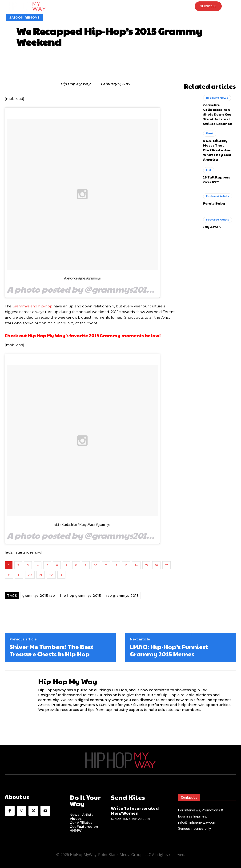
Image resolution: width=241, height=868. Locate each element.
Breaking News (216, 96)
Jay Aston (211, 209)
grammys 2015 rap (39, 596)
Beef (209, 124)
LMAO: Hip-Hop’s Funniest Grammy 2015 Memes (169, 650)
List (209, 154)
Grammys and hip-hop (33, 306)
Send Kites (119, 816)
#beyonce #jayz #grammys (82, 278)
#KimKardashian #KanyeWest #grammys (82, 525)
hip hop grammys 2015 (80, 596)
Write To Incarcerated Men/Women (131, 809)
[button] (120, 6)
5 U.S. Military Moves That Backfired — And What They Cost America (220, 136)
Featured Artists (217, 179)
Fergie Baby (213, 186)
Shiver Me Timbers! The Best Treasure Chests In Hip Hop (51, 650)
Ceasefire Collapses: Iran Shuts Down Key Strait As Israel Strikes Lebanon (219, 108)
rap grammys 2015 (122, 596)
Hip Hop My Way (75, 84)
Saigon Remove (24, 17)
